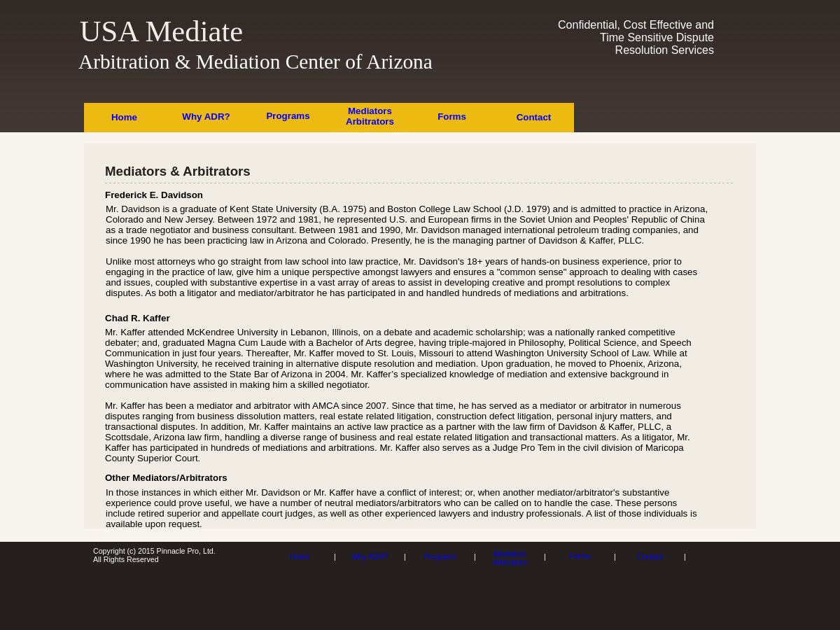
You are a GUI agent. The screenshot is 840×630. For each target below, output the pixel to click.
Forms (452, 117)
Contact (534, 117)
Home (124, 117)
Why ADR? (206, 117)
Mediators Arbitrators (370, 116)
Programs (288, 116)
